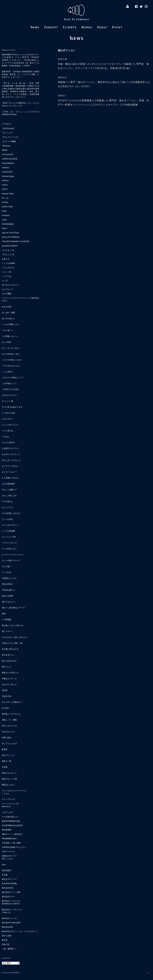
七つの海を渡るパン (10, 817)
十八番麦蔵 (7, 620)
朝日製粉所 (7, 871)
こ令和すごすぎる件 (10, 389)
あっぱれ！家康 (8, 313)
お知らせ (6, 259)
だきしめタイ (7, 419)
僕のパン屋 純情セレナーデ (13, 608)
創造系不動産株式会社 (11, 821)
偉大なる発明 (7, 596)
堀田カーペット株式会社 (12, 834)
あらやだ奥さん (8, 319)
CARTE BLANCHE (10, 159)
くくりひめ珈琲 (8, 263)
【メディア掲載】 (9, 141)
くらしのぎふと (8, 268)
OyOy (4, 220)
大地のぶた (7, 912)
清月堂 (5, 690)
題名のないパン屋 (9, 779)
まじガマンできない (10, 466)
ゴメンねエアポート (10, 525)
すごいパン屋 (7, 401)
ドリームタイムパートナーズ (14, 791)
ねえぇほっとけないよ (11, 460)
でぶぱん (6, 437)
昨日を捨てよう (8, 655)
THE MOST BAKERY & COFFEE (16, 242)
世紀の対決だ (7, 584)
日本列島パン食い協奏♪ (12, 843)
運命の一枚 (7, 761)
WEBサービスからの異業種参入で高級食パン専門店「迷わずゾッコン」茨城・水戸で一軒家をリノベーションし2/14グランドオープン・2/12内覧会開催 (103, 103)
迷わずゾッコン (8, 755)
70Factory (6, 146)
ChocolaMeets (8, 163)
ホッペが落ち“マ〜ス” (11, 561)
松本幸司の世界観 (9, 884)
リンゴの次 (7, 572)
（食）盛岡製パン (9, 949)
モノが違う (7, 566)
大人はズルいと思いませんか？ (15, 637)
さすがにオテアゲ (9, 395)
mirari (4, 211)
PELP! (5, 228)
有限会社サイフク (9, 856)
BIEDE (5, 150)
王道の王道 (7, 696)
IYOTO (5, 185)
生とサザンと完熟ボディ (12, 702)
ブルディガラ (7, 812)
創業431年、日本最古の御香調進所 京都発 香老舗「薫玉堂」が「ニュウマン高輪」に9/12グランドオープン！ (21, 74)
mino (4, 865)
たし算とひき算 (8, 413)
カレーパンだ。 (8, 507)
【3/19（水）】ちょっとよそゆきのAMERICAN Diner (21, 113)
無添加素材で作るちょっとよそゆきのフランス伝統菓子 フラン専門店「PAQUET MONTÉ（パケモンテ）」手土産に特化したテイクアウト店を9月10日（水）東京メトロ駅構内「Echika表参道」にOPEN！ (21, 60)
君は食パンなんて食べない (13, 625)
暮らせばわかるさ (9, 661)
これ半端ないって (9, 383)
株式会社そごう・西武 (11, 892)
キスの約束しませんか (11, 513)
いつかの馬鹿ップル (10, 324)
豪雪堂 (5, 749)
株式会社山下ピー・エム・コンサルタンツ (20, 931)
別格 (4, 614)
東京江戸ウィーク (9, 879)
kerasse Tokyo (8, 194)
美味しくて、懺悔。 (10, 720)
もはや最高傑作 (8, 484)
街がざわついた (8, 732)
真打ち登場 (7, 936)
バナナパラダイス (9, 543)
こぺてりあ (7, 276)
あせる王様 (7, 307)
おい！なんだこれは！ (11, 348)
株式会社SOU (8, 888)
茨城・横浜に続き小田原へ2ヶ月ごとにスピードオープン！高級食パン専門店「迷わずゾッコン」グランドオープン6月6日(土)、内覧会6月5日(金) (103, 66)
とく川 (5, 281)
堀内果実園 (7, 830)
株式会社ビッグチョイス (12, 910)
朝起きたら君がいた (10, 673)
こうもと (6, 793)
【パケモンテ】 (8, 250)
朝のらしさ (7, 667)
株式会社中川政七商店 (11, 923)
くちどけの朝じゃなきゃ (12, 360)
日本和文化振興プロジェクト (14, 847)
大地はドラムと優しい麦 (12, 643)
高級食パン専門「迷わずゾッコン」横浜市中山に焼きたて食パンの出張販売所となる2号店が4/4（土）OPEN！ (104, 84)
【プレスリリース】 (10, 137)
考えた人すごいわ (9, 726)
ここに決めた (7, 372)
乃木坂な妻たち (8, 590)
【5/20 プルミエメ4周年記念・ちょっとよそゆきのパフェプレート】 (21, 104)
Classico (5, 168)
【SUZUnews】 (8, 128)
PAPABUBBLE (8, 224)
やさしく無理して (9, 490)
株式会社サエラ (8, 897)
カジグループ (7, 289)
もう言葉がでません (10, 478)
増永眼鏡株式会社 (9, 839)
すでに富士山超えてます (12, 407)
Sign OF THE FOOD (10, 233)
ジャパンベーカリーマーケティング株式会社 (21, 298)
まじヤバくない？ (9, 472)
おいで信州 (7, 342)
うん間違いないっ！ (10, 336)
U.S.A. (5, 301)
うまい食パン (7, 330)
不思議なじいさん (9, 578)
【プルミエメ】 (8, 255)
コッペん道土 (7, 519)
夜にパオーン (7, 631)
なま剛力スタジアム (10, 448)
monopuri (6, 215)
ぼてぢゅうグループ (10, 285)
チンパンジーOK (9, 537)
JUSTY (5, 189)
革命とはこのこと (9, 773)
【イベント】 (7, 133)
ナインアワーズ (8, 799)
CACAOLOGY (8, 155)
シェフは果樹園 (8, 531)
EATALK (5, 181)
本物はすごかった (9, 679)
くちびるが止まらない (11, 366)
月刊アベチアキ (8, 852)
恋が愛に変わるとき (10, 649)
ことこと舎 (7, 272)
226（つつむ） (8, 859)
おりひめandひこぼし (11, 354)
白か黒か (6, 708)
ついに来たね (7, 431)
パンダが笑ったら (9, 549)
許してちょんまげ (9, 743)
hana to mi (6, 807)
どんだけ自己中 (8, 442)
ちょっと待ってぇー (10, 425)
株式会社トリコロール (11, 901)
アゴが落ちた (7, 501)
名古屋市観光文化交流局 (12, 825)
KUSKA (5, 202)
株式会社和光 (7, 927)
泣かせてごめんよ (9, 684)
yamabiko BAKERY (10, 246)
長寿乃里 (6, 944)
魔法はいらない (8, 785)
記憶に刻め (7, 738)
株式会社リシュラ (9, 918)
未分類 (5, 875)
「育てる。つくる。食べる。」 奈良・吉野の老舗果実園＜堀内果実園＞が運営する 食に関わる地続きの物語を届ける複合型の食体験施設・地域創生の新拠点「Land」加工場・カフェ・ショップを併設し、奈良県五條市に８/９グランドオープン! (21, 90)
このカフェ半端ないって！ (13, 378)
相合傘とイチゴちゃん (11, 714)
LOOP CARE (7, 207)
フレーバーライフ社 (10, 804)
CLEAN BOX (7, 172)
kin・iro (5, 198)
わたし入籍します (9, 496)
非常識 (5, 767)
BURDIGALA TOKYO (11, 904)
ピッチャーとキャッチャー (13, 555)
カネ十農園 (7, 294)
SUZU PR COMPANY (11, 237)
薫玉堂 (5, 940)
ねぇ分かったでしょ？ (11, 454)
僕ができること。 (9, 602)
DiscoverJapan (8, 176)
